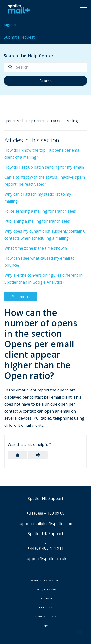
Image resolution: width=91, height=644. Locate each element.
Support (45, 625)
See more (21, 297)
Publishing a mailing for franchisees (37, 221)
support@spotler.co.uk (45, 559)
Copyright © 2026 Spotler (45, 581)
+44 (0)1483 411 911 (45, 548)
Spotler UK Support (45, 534)
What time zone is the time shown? (36, 248)
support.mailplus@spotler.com (45, 524)
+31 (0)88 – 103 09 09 (45, 513)
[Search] (45, 67)
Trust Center (46, 608)
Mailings (73, 121)
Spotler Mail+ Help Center (25, 121)
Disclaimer (45, 599)
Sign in (10, 24)
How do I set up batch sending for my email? (45, 167)
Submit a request (19, 37)
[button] (84, 9)
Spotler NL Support (45, 499)
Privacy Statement (46, 590)
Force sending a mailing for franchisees (40, 211)
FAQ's (56, 121)
